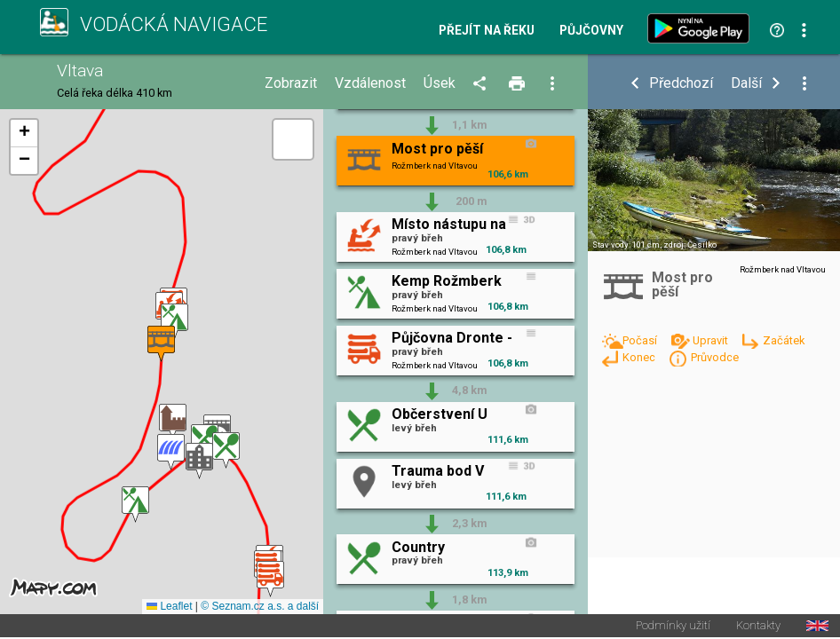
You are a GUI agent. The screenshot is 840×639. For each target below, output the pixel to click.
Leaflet (169, 607)
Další (746, 83)
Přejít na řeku (487, 31)
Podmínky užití (673, 627)
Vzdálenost (370, 83)
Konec (640, 357)
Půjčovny (591, 31)
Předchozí (681, 83)
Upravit (712, 340)
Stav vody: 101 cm (626, 245)
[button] (270, 579)
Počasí (641, 340)
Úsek (440, 83)
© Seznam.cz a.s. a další (260, 607)
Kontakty (758, 627)
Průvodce (715, 357)
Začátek (784, 340)
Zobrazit (291, 83)
